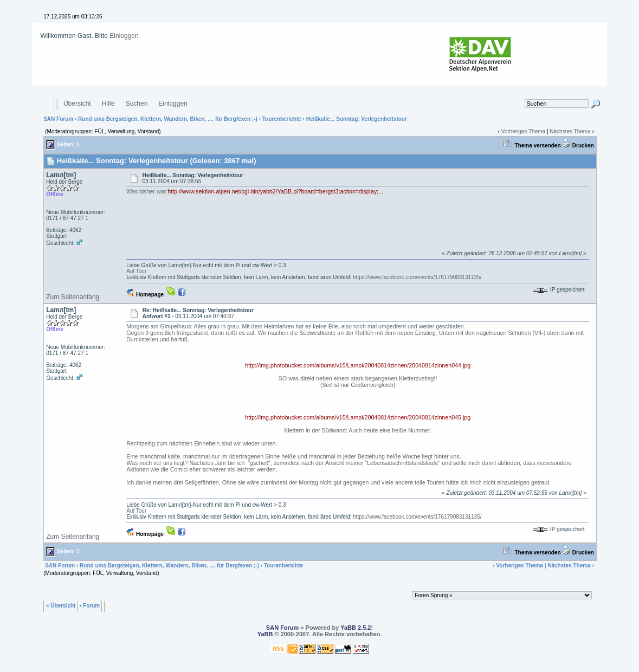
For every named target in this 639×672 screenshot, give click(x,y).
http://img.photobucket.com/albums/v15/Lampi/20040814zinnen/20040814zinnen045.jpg (358, 417)
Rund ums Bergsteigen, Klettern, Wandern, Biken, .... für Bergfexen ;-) (168, 119)
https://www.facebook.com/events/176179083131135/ (417, 277)
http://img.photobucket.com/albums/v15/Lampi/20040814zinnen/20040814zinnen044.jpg (358, 365)
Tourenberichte (282, 119)
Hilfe (108, 104)
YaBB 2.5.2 (356, 628)
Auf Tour (136, 271)
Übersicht (77, 104)
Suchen (137, 104)
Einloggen (124, 36)
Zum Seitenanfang (73, 297)
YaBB (265, 634)
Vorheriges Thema (524, 131)
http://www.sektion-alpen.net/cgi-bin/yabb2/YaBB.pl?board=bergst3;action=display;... (275, 191)
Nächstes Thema (570, 131)
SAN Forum (58, 119)
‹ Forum (90, 605)
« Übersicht (61, 605)
